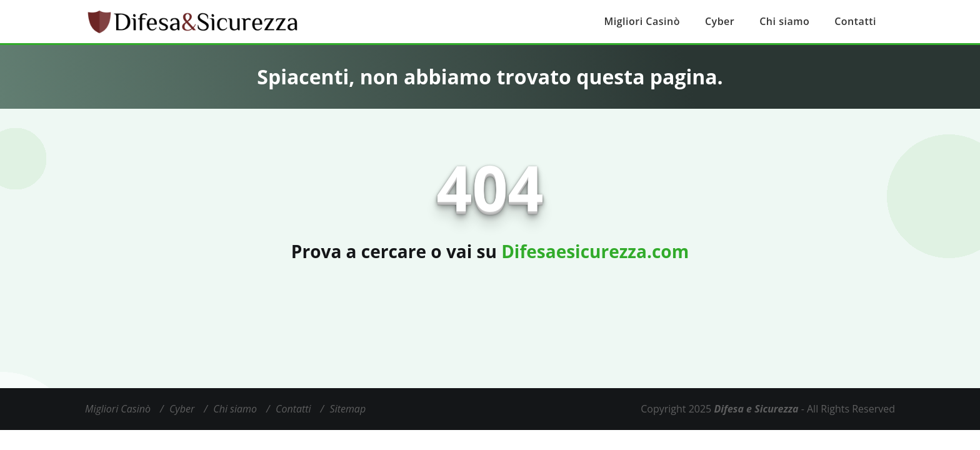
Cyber (720, 21)
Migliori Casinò (642, 21)
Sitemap (348, 409)
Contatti (855, 21)
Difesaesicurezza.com (595, 251)
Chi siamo (784, 21)
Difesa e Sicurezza (756, 409)
